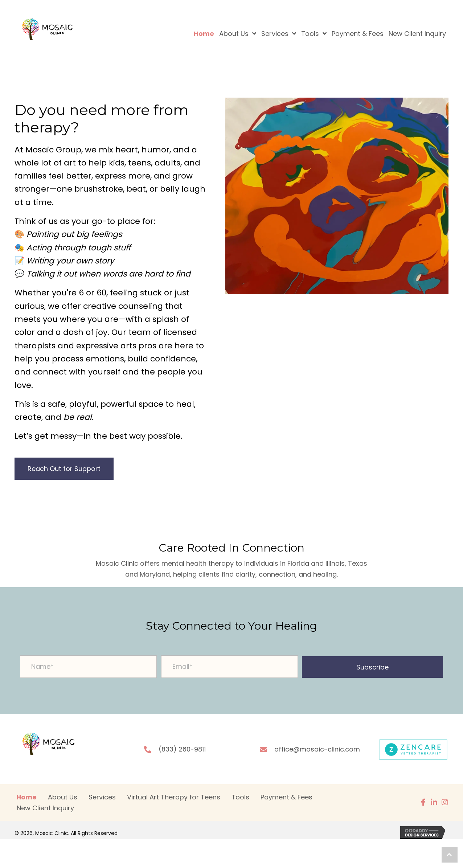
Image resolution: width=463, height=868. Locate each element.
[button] (372, 667)
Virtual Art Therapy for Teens (174, 797)
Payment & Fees (286, 797)
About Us (63, 797)
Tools (240, 797)
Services (102, 797)
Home (26, 797)
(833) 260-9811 (182, 749)
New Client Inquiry (45, 808)
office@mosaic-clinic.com (317, 749)
